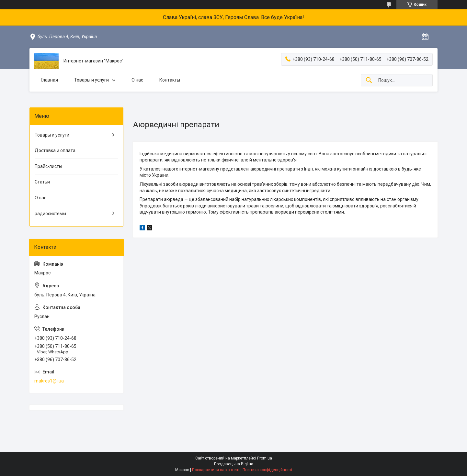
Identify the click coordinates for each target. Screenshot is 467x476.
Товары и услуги (91, 80)
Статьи (42, 182)
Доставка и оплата (55, 150)
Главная (49, 80)
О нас (137, 80)
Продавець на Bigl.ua (234, 464)
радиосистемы (50, 214)
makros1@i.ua (49, 381)
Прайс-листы (48, 166)
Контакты (170, 80)
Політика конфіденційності (267, 470)
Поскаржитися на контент (216, 470)
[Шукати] (369, 80)
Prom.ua (265, 458)
